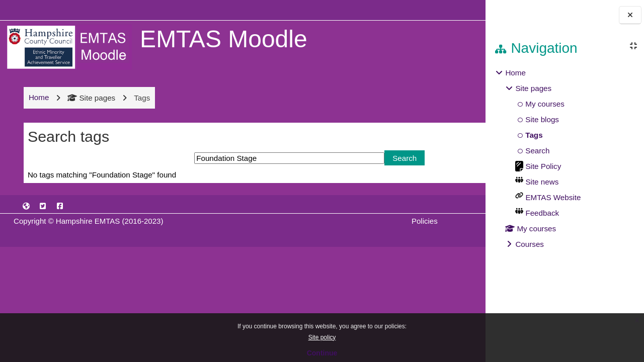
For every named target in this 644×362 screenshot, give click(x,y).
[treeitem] (565, 159)
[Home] (68, 47)
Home (515, 73)
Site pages (90, 98)
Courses (530, 244)
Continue (322, 353)
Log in (455, 10)
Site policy (322, 337)
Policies (343, 221)
